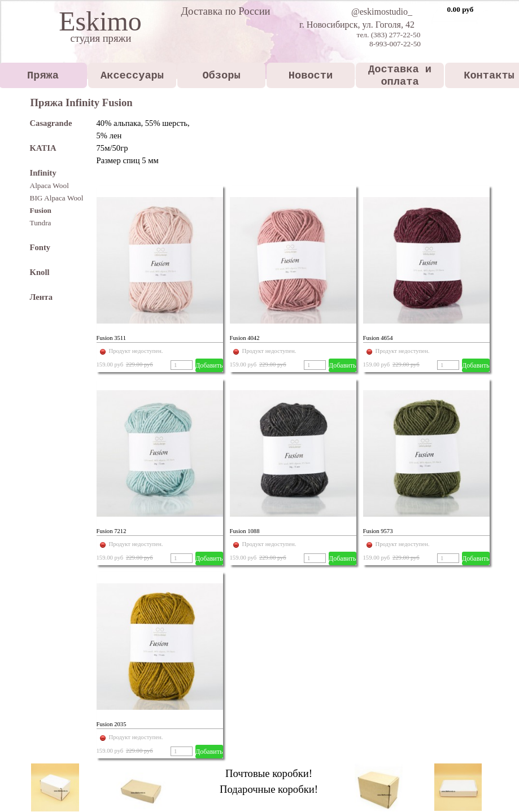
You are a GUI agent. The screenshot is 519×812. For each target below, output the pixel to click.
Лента (41, 297)
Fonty (40, 247)
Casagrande (51, 123)
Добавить (209, 365)
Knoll (40, 272)
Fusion (41, 210)
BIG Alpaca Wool (57, 198)
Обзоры (221, 76)
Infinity (43, 173)
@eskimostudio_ (382, 12)
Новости (311, 76)
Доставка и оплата (400, 76)
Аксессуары (132, 76)
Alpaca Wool (49, 185)
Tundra (41, 223)
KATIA (43, 148)
